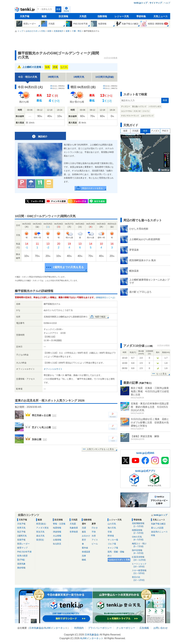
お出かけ (86, 536)
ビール (95, 544)
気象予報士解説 (158, 524)
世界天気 (21, 528)
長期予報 (21, 540)
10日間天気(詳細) (105, 77)
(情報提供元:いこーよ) (105, 297)
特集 (153, 535)
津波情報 (57, 532)
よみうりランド (147, 116)
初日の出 (140, 579)
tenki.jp (25, 10)
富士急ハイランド (139, 106)
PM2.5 (165, 131)
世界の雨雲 (22, 556)
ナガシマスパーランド (130, 116)
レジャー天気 (122, 16)
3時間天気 (53, 77)
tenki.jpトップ (141, 3)
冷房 (94, 536)
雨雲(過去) (41, 524)
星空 (84, 540)
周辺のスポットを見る (92, 188)
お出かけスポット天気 (119, 560)
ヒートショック (140, 565)
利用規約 (79, 628)
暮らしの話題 (157, 528)
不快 (94, 532)
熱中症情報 (140, 552)
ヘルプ (167, 3)
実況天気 (40, 532)
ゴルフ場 (112, 544)
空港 (110, 532)
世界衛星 (74, 532)
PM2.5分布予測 (24, 552)
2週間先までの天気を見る (68, 267)
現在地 (66, 11)
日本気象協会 (36, 628)
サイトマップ (156, 3)
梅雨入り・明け (140, 545)
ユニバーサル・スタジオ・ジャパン (135, 111)
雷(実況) (40, 540)
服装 (84, 532)
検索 (58, 9)
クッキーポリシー (126, 628)
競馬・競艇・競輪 (116, 552)
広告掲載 (144, 628)
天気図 (83, 16)
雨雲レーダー (23, 544)
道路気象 (21, 564)
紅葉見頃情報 (140, 558)
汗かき (95, 528)
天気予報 (25, 16)
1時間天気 (79, 77)
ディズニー (126, 106)
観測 (44, 16)
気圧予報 (21, 532)
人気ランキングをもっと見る (100, 449)
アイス (95, 540)
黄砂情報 (21, 568)
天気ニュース (161, 16)
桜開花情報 (140, 532)
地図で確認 (100, 317)
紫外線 (85, 548)
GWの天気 (140, 538)
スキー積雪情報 (140, 572)
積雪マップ (22, 548)
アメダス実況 (42, 528)
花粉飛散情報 (140, 525)
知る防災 (57, 544)
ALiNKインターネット (56, 628)
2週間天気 (22, 536)
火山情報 (57, 536)
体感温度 (86, 552)
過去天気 (40, 536)
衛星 (125, 131)
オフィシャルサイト (53, 369)
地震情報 (57, 528)
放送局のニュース (159, 532)
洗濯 (84, 528)
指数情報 (102, 16)
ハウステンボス (155, 106)
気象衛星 (74, 528)
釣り (110, 556)
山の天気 (112, 524)
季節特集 (141, 16)
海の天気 (112, 528)
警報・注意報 (59, 524)
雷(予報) (21, 560)
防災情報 (63, 16)
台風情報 (57, 540)
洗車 (84, 556)
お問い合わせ (161, 628)
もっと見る (161, 374)
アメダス (155, 131)
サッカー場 (113, 540)
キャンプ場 (113, 548)
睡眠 (84, 560)
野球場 (111, 536)
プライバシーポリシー (100, 628)
